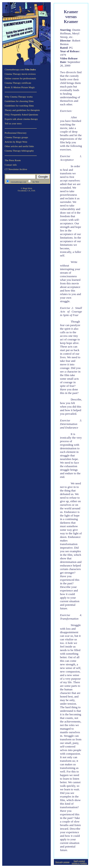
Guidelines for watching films (19, 106)
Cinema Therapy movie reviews (20, 74)
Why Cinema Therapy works (19, 97)
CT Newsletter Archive (16, 169)
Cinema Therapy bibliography (19, 151)
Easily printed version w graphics (79, 862)
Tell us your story (13, 124)
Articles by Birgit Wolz (16, 142)
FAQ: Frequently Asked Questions (21, 115)
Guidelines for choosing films (19, 101)
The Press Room (13, 160)
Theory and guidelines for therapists (22, 110)
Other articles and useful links (19, 146)
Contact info (11, 165)
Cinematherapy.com (20, 70)
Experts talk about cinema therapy (21, 119)
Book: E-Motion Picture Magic (20, 87)
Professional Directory (16, 133)
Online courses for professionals (20, 78)
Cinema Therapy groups (16, 137)
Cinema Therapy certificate (18, 83)
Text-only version (62, 862)
